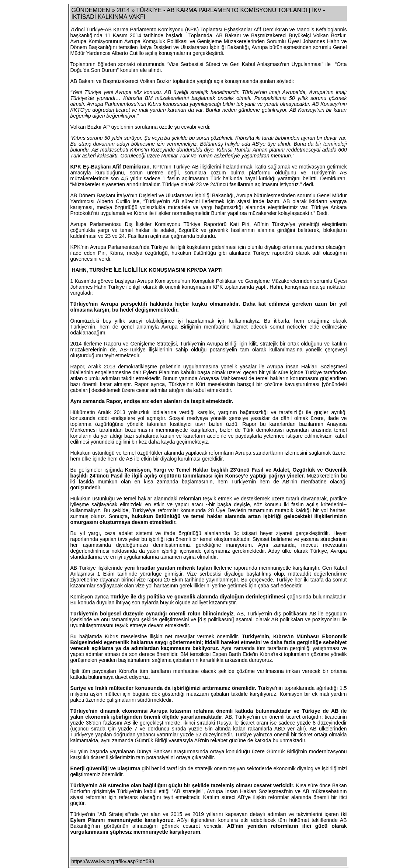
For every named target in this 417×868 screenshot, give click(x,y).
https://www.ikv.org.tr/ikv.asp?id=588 (113, 861)
